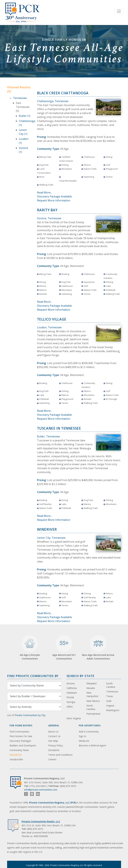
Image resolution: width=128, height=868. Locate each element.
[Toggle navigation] (119, 11)
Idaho (70, 707)
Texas (110, 696)
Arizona (71, 683)
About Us (53, 732)
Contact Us (54, 736)
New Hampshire (92, 694)
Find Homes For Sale (21, 736)
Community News (19, 750)
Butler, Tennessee (48, 436)
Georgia (71, 702)
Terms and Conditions (60, 755)
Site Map (53, 741)
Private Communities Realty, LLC (41, 821)
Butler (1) (25, 116)
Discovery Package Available (54, 196)
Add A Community (89, 732)
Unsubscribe (16, 759)
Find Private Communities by (33, 676)
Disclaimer (54, 750)
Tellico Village (52, 319)
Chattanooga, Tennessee (53, 101)
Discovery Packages (20, 741)
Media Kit (84, 741)
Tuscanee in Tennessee (59, 428)
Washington (113, 710)
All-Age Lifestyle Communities (30, 648)
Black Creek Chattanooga (63, 93)
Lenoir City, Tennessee (51, 538)
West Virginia (74, 718)
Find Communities (19, 732)
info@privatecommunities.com (41, 790)
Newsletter (16, 755)
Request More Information (54, 200)
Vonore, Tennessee (49, 218)
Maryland (91, 683)
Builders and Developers (23, 745)
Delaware (72, 693)
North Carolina (91, 707)
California (72, 688)
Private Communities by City (30, 715)
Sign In (82, 736)
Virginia (110, 706)
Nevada (91, 688)
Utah (109, 701)
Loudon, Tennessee (49, 327)
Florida (70, 697)
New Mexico (93, 701)
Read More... (45, 192)
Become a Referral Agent (92, 745)
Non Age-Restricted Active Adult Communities (98, 648)
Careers (52, 759)
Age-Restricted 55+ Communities (64, 648)
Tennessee (20, 98)
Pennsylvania (93, 714)
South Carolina (111, 685)
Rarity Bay (47, 210)
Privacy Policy (55, 745)
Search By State (81, 676)
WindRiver (47, 529)
